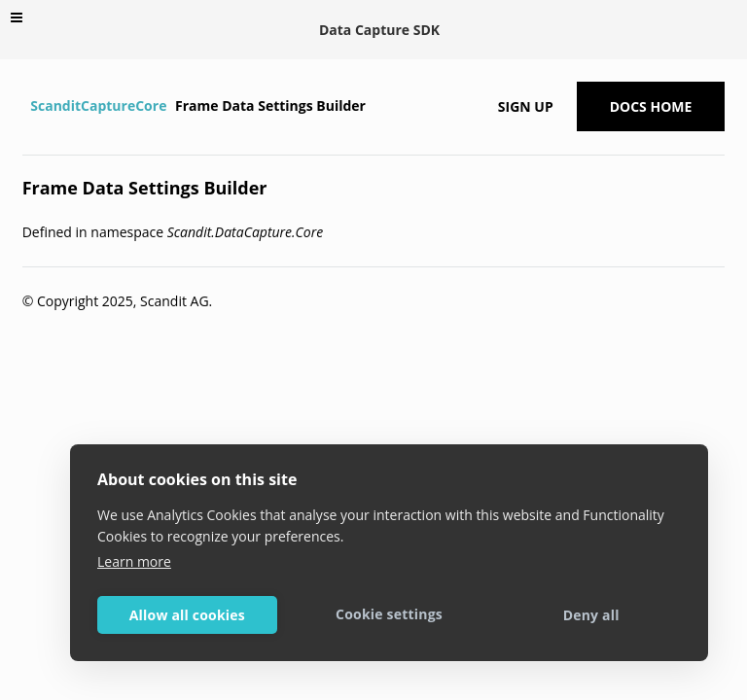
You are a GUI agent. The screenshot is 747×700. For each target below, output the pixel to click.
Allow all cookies (187, 615)
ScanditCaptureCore (98, 105)
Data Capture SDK (379, 30)
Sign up (526, 106)
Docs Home (651, 106)
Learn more (134, 561)
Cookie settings (389, 614)
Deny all (591, 615)
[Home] (25, 106)
